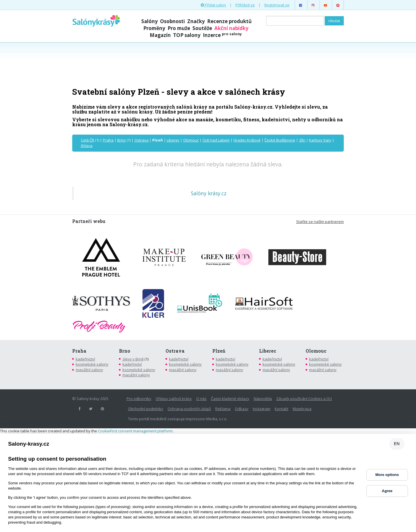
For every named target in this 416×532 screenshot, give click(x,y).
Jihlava (87, 146)
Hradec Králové (247, 140)
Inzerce (222, 35)
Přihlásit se (245, 5)
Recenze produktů (229, 21)
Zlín (302, 140)
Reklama (223, 409)
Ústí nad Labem (216, 140)
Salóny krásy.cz (209, 193)
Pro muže (179, 28)
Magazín (160, 35)
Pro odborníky (139, 399)
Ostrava (141, 140)
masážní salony (89, 370)
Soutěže (202, 28)
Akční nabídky (231, 28)
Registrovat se (277, 5)
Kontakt (282, 409)
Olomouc (191, 140)
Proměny (154, 28)
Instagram (262, 409)
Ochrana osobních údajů (189, 409)
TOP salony (187, 35)
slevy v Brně (133, 359)
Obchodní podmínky (146, 409)
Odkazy (242, 409)
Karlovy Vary (320, 140)
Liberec (173, 140)
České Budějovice (280, 140)
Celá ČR (88, 140)
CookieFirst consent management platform (135, 431)
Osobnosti (172, 21)
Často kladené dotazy (230, 399)
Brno (121, 140)
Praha (108, 140)
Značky (196, 21)
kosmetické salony (92, 364)
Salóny (149, 21)
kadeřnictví (85, 359)
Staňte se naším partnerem (320, 222)
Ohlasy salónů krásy (174, 399)
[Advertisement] (208, 64)
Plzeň (219, 351)
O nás (201, 399)
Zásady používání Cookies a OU (304, 399)
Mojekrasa (302, 409)
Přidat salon (213, 5)
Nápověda (263, 399)
